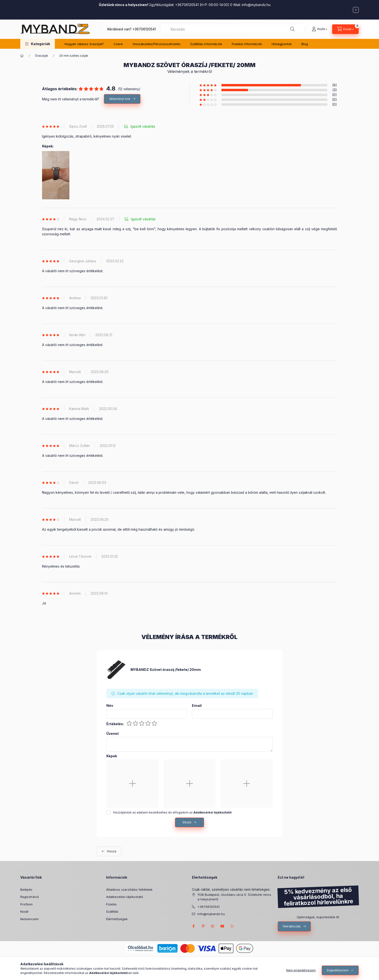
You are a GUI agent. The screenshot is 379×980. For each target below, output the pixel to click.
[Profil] (319, 29)
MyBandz (222, 926)
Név (110, 706)
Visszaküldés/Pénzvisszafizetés (157, 44)
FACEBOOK (193, 926)
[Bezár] (356, 10)
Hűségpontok (282, 44)
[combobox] (233, 29)
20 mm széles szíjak (74, 56)
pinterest (203, 926)
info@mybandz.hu (256, 5)
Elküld (187, 822)
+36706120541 (144, 29)
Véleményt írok (120, 99)
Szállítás (112, 911)
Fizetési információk (247, 44)
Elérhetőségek (117, 919)
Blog (305, 44)
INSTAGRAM (213, 926)
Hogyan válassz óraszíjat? (84, 44)
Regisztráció (30, 897)
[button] (38, 44)
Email (197, 706)
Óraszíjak (41, 56)
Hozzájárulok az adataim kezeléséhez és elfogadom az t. (173, 812)
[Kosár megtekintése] (345, 29)
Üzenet (113, 734)
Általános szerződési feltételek (129, 890)
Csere (118, 44)
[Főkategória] (22, 56)
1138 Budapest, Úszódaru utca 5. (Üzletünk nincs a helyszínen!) (234, 897)
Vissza (112, 851)
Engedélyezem (338, 970)
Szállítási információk (206, 44)
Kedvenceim (29, 919)
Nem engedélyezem (301, 970)
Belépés (26, 890)
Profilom (26, 904)
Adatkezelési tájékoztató (125, 897)
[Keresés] (292, 29)
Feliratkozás (292, 926)
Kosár (25, 911)
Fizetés (111, 904)
